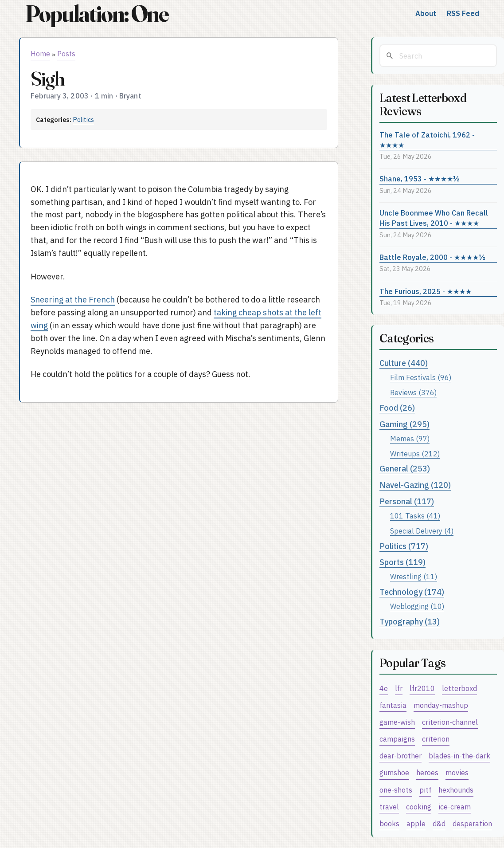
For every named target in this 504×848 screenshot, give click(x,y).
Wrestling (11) (414, 576)
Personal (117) (407, 501)
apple (416, 823)
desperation (472, 823)
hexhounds (456, 790)
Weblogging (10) (417, 606)
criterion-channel (450, 722)
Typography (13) (410, 622)
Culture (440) (404, 363)
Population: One (97, 14)
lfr (399, 688)
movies (457, 772)
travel (389, 807)
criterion (436, 739)
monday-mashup (441, 705)
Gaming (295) (404, 424)
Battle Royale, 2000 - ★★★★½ (432, 257)
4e (384, 688)
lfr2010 (422, 688)
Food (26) (397, 408)
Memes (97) (410, 438)
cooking (419, 807)
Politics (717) (404, 546)
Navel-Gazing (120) (415, 485)
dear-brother (400, 756)
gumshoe (394, 772)
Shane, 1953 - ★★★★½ (420, 179)
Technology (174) (412, 592)
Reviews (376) (413, 392)
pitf (425, 790)
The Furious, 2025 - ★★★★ (426, 291)
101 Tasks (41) (415, 516)
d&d (439, 823)
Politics (83, 120)
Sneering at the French (73, 300)
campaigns (397, 739)
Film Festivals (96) (421, 377)
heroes (427, 772)
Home (40, 54)
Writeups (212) (415, 453)
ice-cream (455, 807)
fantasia (393, 705)
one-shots (396, 790)
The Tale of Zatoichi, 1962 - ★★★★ (427, 140)
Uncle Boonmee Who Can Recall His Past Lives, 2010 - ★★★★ (434, 218)
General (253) (405, 469)
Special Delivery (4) (422, 531)
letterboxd (459, 688)
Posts (66, 54)
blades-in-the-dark (459, 756)
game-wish (397, 722)
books (389, 823)
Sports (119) (402, 562)
